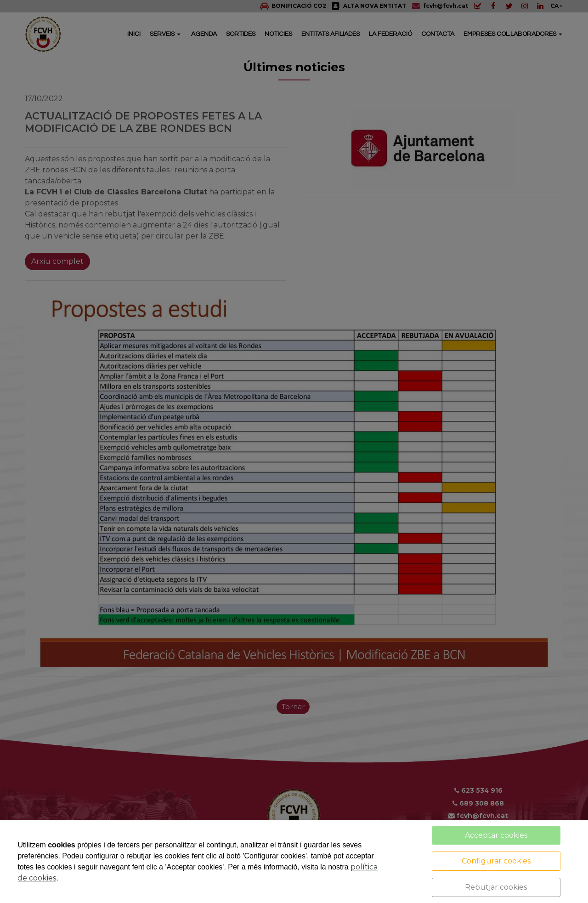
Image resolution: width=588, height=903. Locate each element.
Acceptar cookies (496, 835)
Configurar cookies (496, 861)
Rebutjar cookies (496, 887)
